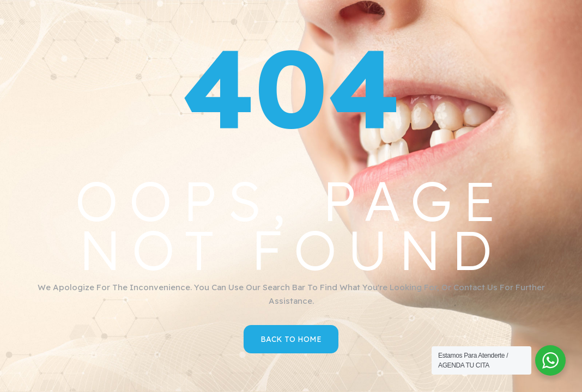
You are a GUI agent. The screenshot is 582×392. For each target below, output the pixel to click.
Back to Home (291, 339)
